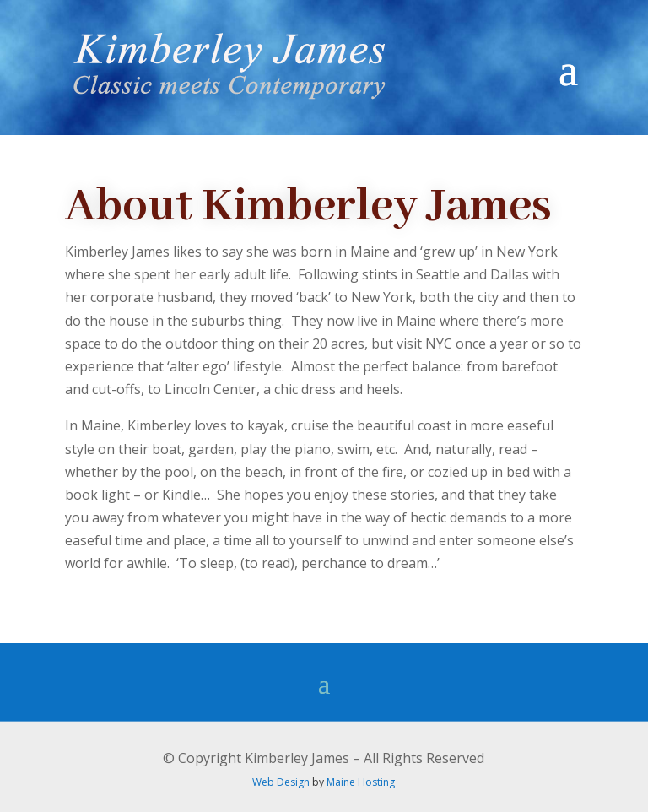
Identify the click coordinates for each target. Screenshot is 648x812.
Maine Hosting (361, 782)
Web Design (281, 782)
